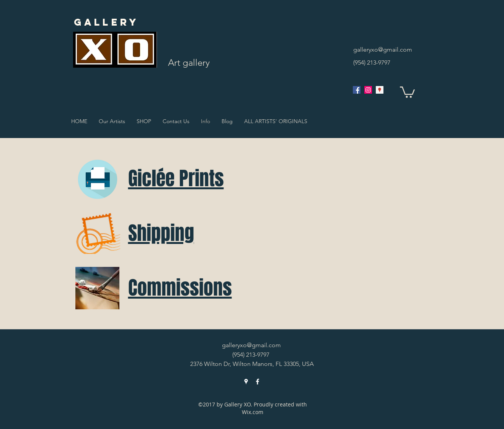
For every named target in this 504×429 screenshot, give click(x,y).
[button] (407, 92)
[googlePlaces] (380, 90)
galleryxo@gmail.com (383, 50)
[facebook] (357, 90)
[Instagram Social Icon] (368, 90)
